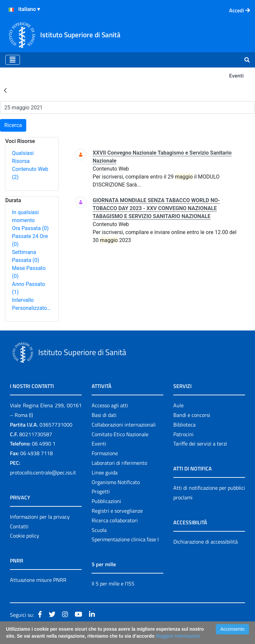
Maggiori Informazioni (178, 636)
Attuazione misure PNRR (38, 580)
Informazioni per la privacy (40, 517)
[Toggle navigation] (13, 60)
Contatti (19, 526)
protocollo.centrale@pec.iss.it (43, 472)
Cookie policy (25, 536)
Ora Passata (30, 228)
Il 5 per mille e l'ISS (113, 583)
